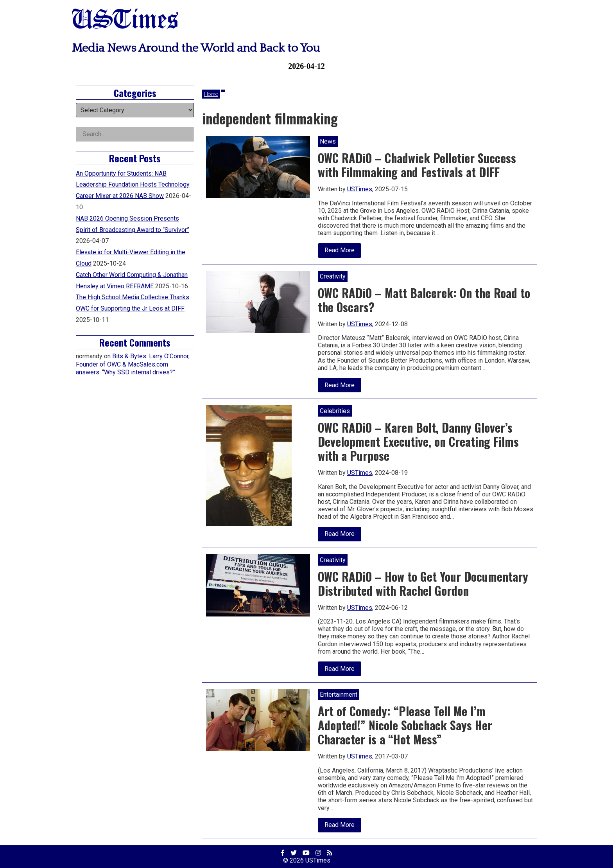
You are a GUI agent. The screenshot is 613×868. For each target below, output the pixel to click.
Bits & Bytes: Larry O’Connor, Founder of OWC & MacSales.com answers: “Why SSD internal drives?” (133, 364)
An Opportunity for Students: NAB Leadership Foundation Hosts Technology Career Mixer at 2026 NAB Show (133, 185)
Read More (343, 252)
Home (211, 94)
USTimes (125, 21)
